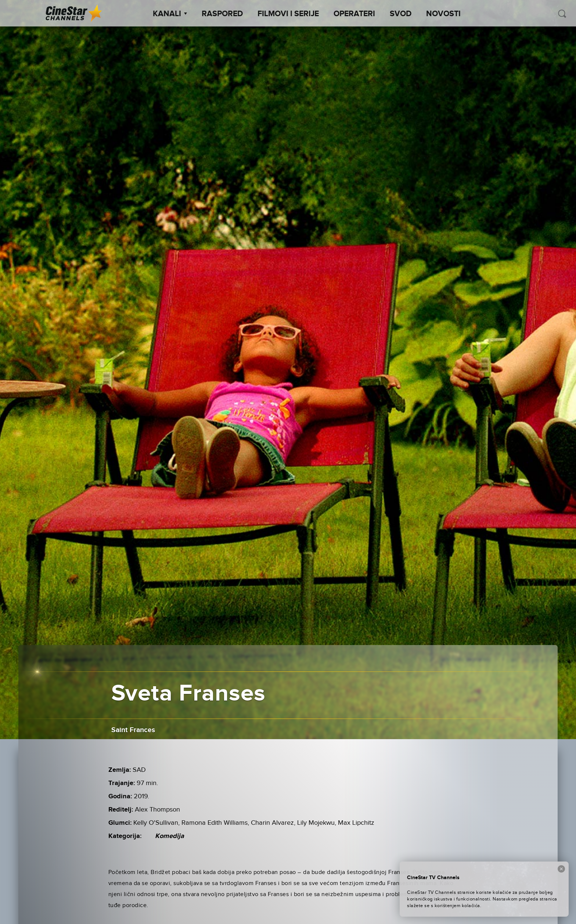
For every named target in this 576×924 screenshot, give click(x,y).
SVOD (401, 14)
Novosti (443, 14)
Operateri (354, 14)
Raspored (222, 14)
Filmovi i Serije (288, 14)
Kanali (170, 14)
